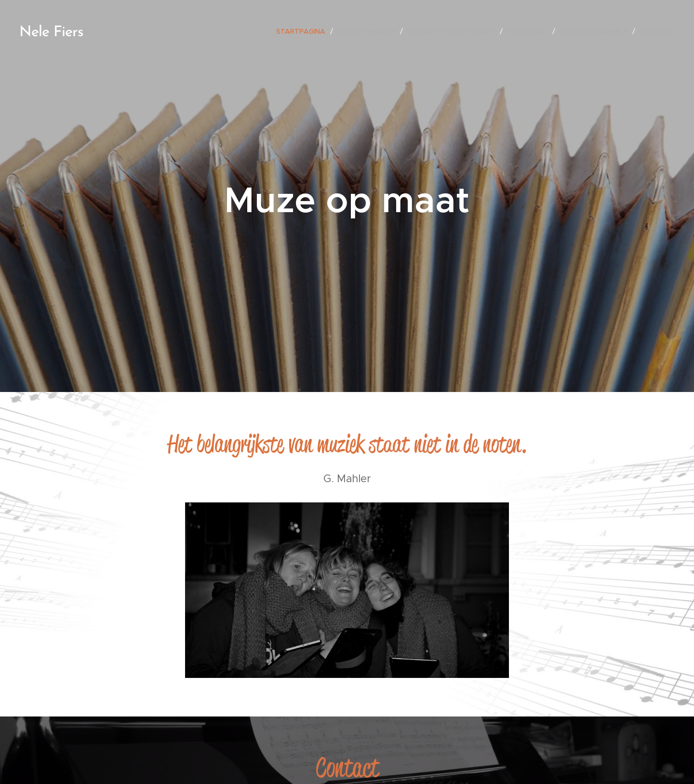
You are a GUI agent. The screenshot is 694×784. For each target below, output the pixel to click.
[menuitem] (303, 31)
